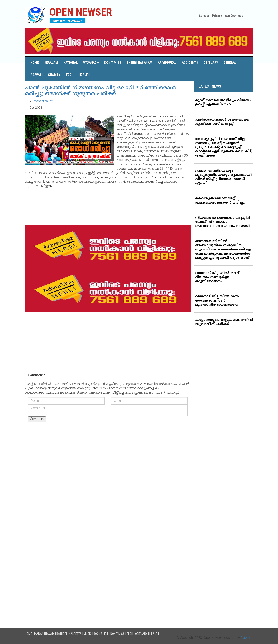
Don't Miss (113, 63)
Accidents (190, 63)
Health (84, 75)
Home (35, 63)
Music (88, 634)
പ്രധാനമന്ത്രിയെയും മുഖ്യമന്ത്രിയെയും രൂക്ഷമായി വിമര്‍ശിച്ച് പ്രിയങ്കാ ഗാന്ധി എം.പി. (223, 177)
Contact (204, 16)
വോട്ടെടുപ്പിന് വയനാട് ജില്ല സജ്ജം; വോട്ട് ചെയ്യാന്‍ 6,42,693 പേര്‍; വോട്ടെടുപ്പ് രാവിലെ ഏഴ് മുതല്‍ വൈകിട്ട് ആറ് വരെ (223, 147)
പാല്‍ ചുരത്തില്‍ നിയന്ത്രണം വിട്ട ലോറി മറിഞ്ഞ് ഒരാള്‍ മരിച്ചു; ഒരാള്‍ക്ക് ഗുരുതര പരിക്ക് (100, 91)
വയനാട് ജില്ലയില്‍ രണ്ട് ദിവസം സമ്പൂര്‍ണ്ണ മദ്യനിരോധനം (217, 277)
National (71, 63)
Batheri (62, 634)
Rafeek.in (247, 638)
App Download (234, 16)
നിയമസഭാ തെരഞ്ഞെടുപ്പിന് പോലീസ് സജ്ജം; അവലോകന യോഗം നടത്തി (223, 222)
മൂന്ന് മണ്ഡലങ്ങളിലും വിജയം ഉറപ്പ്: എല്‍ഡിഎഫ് (223, 103)
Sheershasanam (139, 63)
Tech (70, 75)
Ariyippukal (167, 63)
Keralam (51, 63)
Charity (54, 75)
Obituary (211, 63)
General (230, 63)
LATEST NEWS (210, 86)
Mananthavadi (44, 101)
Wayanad (91, 63)
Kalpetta (75, 634)
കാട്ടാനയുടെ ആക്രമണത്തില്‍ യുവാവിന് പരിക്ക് (224, 322)
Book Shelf (101, 634)
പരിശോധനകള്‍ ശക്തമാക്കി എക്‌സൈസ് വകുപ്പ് (223, 122)
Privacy (217, 16)
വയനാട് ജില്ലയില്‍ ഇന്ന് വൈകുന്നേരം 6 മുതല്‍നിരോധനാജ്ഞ (217, 301)
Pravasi (36, 75)
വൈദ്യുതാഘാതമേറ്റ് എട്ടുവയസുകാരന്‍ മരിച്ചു (220, 201)
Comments (37, 375)
